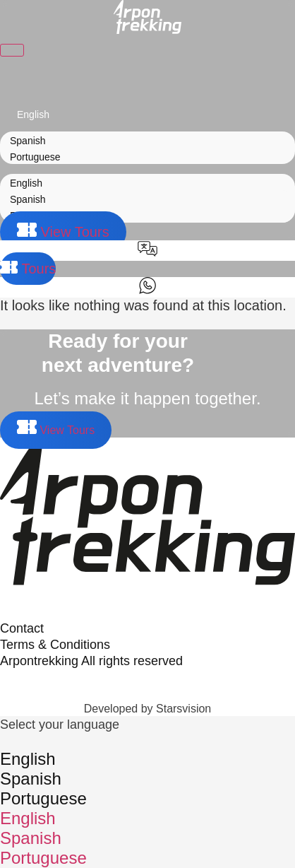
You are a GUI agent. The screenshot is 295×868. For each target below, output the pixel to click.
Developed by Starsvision (148, 709)
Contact (22, 628)
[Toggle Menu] (12, 50)
